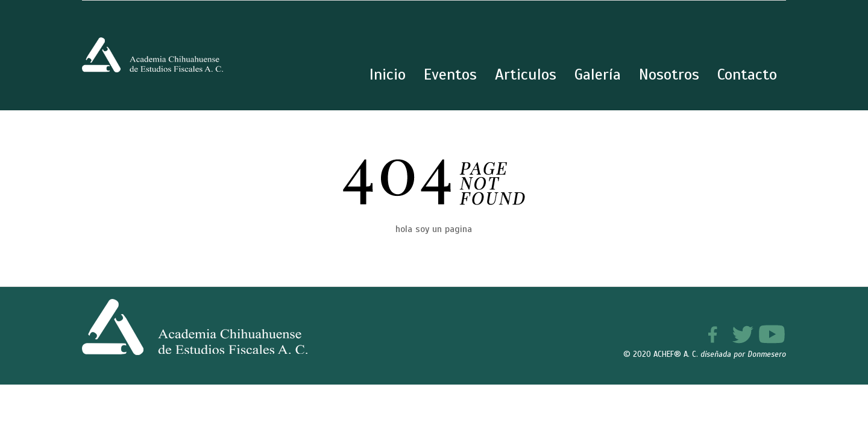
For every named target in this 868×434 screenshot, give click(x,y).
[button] (833, 399)
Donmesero (767, 354)
